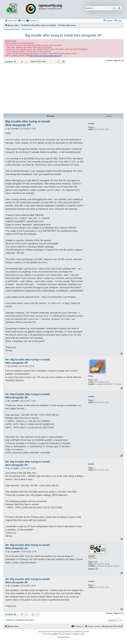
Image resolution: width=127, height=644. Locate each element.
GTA (66, 632)
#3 (6, 401)
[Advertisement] (63, 89)
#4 (6, 468)
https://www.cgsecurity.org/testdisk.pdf (45, 56)
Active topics (27, 29)
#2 (6, 366)
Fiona (91, 376)
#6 (6, 586)
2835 (96, 380)
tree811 (91, 124)
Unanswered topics (12, 29)
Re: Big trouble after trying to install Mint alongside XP (28, 361)
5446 (96, 562)
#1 (6, 129)
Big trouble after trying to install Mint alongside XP (63, 35)
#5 (6, 552)
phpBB (54, 634)
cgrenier (92, 556)
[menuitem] (22, 21)
